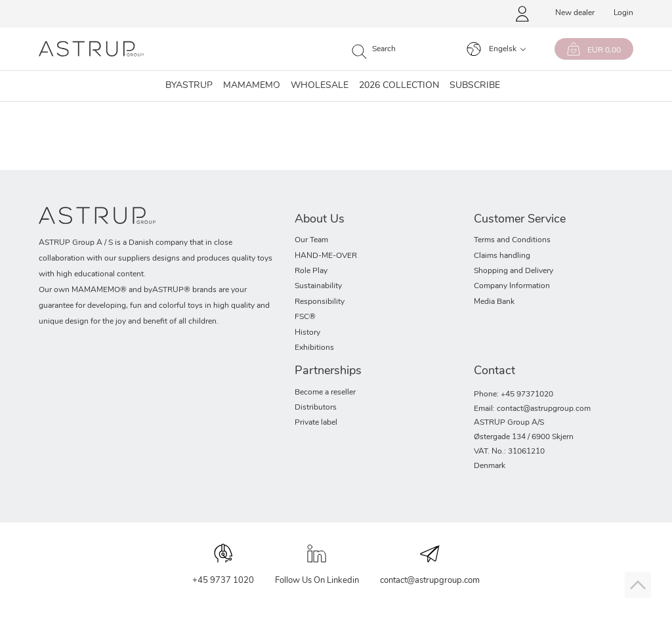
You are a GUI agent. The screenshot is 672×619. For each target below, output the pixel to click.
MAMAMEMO (252, 86)
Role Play (311, 271)
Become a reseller (325, 393)
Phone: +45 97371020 (514, 395)
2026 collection (399, 86)
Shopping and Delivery (514, 271)
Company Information (512, 286)
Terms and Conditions (512, 240)
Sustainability (318, 286)
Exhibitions (314, 348)
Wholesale (320, 86)
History (307, 333)
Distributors (316, 408)
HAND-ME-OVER (326, 256)
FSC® (305, 317)
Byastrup (189, 86)
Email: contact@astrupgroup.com (532, 409)
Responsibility (320, 302)
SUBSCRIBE (475, 86)
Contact (494, 371)
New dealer (575, 13)
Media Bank (494, 302)
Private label (316, 423)
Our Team (311, 240)
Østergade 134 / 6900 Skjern (524, 437)
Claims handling (502, 256)
